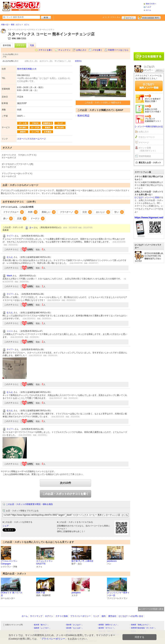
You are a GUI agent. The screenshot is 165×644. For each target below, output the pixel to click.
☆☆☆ (10, 331)
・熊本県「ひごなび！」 (74, 625)
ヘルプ (148, 7)
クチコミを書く (46, 50)
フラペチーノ (69, 212)
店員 (22, 219)
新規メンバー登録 (149, 17)
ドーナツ (38, 219)
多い (8, 219)
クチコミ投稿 (62, 616)
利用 (33, 212)
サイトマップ (36, 616)
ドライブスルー (14, 212)
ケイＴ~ (10, 236)
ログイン (129, 17)
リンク (96, 616)
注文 (87, 212)
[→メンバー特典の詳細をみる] (149, 127)
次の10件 (65, 483)
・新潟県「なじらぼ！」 (74, 628)
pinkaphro (76, 593)
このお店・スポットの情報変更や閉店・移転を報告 (29, 504)
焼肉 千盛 (41, 593)
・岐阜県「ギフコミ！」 (106, 628)
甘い (119, 212)
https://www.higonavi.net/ (149, 218)
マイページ (144, 143)
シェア (6, 526)
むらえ (10, 257)
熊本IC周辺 (83, 116)
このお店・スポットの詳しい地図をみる (103, 103)
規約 (104, 616)
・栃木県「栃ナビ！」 (41, 625)
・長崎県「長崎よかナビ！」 (140, 625)
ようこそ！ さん (111, 17)
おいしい (103, 212)
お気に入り (81, 50)
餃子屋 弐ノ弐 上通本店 (82, 561)
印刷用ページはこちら (118, 50)
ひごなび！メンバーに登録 (147, 197)
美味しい (49, 212)
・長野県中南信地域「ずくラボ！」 (143, 628)
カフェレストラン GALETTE (44, 562)
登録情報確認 (145, 156)
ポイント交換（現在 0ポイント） (148, 149)
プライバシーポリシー (80, 616)
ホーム (148, 10)
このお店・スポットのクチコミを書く (65, 494)
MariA (9, 276)
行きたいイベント (147, 137)
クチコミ (20, 45)
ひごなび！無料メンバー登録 (149, 86)
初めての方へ (151, 4)
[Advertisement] (92, 7)
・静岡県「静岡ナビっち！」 (108, 625)
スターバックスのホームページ (31, 139)
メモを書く (97, 50)
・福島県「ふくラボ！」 (42, 628)
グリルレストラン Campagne (9, 562)
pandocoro (112, 561)
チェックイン (64, 50)
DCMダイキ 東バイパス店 (12, 594)
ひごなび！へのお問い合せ (131, 616)
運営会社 (112, 616)
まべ (31, 228)
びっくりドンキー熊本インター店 (118, 594)
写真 (32, 45)
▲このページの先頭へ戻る (151, 609)
